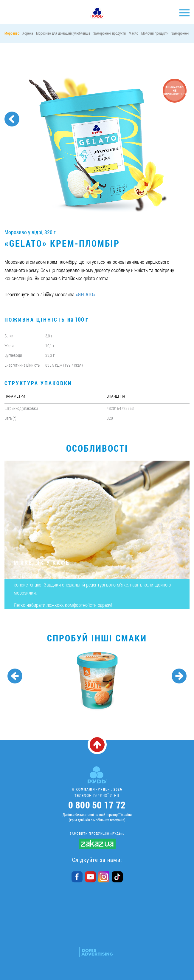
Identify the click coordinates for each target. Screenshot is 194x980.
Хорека (28, 33)
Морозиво (12, 33)
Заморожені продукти (110, 33)
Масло (134, 33)
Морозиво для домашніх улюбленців (63, 33)
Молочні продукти (155, 33)
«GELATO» (86, 294)
